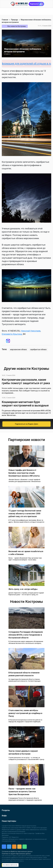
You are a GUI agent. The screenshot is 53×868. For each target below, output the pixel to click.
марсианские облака (18, 349)
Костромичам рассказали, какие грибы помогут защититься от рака (26, 381)
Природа (14, 20)
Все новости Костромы (17, 26)
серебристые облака (38, 349)
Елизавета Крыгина (12, 334)
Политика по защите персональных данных (16, 854)
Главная (5, 20)
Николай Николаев (31, 331)
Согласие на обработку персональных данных (17, 852)
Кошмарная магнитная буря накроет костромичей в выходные (25, 404)
